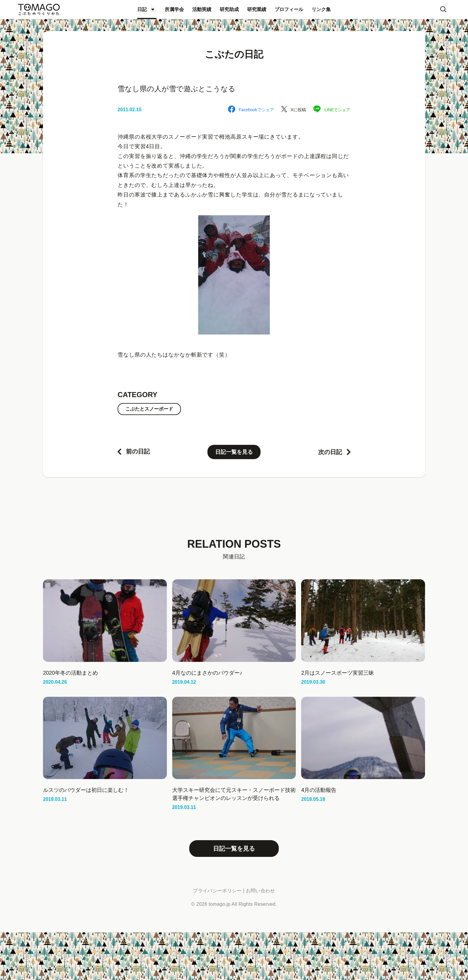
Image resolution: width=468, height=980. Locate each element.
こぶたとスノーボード (149, 409)
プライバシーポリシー (217, 891)
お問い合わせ (261, 891)
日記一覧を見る (234, 452)
